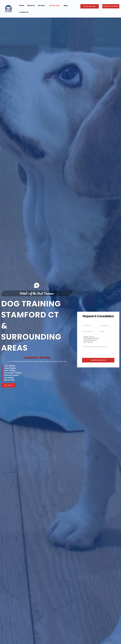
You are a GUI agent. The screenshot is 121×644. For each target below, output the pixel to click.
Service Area (54, 5)
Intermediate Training (98, 338)
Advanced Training (98, 340)
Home (22, 5)
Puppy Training (98, 336)
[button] (42, 6)
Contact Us (24, 12)
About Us (31, 5)
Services (41, 5)
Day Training (98, 342)
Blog (66, 5)
